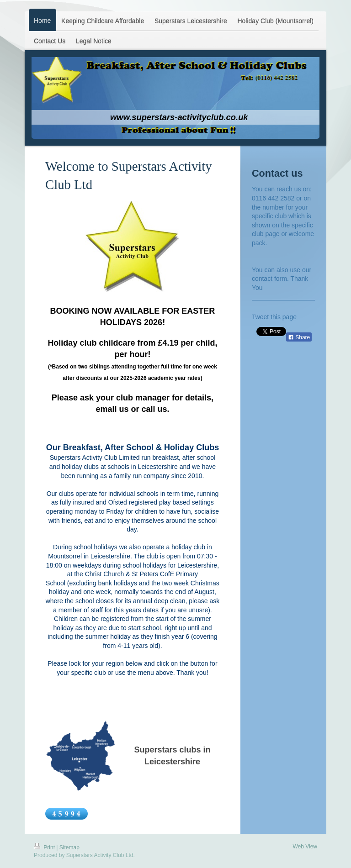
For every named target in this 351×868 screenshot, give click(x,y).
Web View (305, 847)
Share (299, 337)
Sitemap (69, 847)
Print (45, 847)
